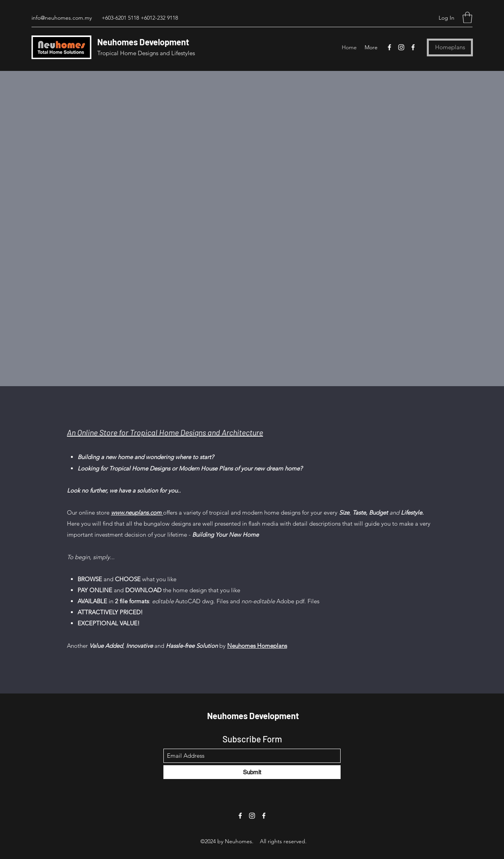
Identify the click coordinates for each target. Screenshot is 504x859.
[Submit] (252, 772)
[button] (467, 18)
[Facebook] (389, 47)
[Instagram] (401, 47)
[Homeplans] (450, 47)
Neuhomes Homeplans (257, 646)
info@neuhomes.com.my (62, 18)
